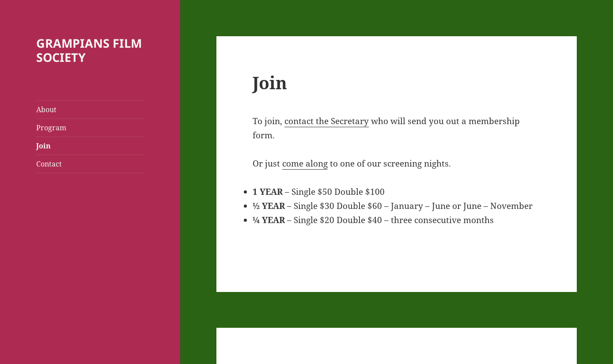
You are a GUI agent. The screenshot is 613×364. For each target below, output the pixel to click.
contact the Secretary (327, 121)
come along (305, 163)
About (46, 110)
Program (51, 128)
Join (44, 146)
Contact (49, 164)
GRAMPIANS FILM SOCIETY (89, 50)
